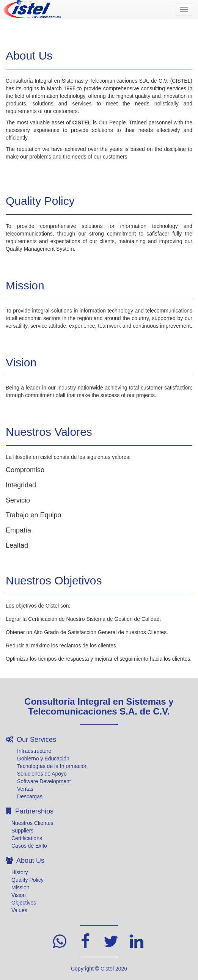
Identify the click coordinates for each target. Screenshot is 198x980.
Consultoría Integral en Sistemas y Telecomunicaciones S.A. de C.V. (99, 706)
